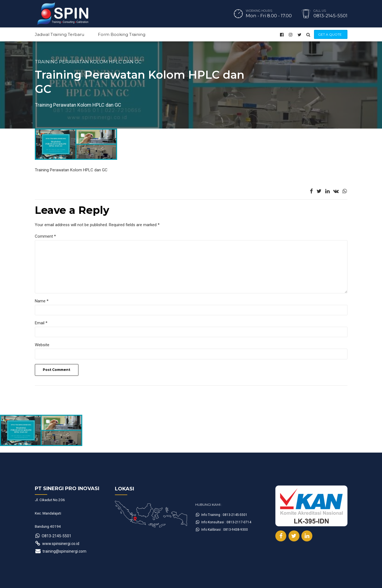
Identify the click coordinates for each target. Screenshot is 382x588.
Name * (42, 301)
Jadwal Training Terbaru (60, 34)
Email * (41, 323)
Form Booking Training (122, 34)
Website (42, 345)
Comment (45, 236)
